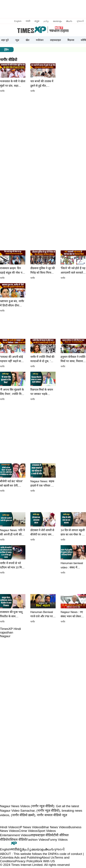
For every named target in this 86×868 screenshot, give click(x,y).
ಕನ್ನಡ (37, 21)
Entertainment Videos (15, 835)
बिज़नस (71, 40)
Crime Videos (28, 831)
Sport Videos (47, 831)
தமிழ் (46, 21)
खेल (28, 40)
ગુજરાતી (80, 21)
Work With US (45, 861)
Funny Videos (58, 840)
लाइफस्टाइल (55, 40)
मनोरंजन (40, 40)
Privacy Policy (25, 861)
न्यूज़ (17, 40)
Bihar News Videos (55, 827)
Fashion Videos (37, 840)
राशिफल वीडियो (17, 840)
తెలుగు (69, 21)
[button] (13, 90)
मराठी (28, 21)
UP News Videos (30, 827)
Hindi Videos (9, 827)
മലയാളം (57, 21)
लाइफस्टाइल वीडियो (42, 835)
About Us (48, 857)
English (18, 21)
